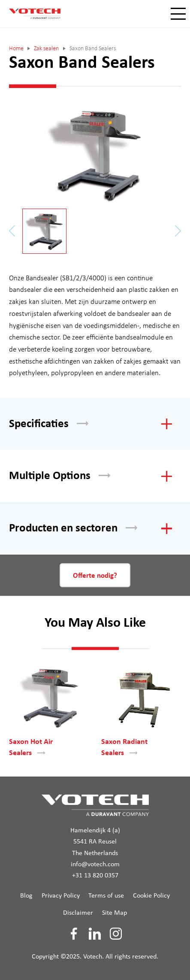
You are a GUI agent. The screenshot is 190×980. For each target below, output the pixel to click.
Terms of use (106, 896)
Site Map (115, 913)
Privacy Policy (61, 896)
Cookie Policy (151, 896)
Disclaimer (78, 913)
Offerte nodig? (95, 576)
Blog (26, 896)
